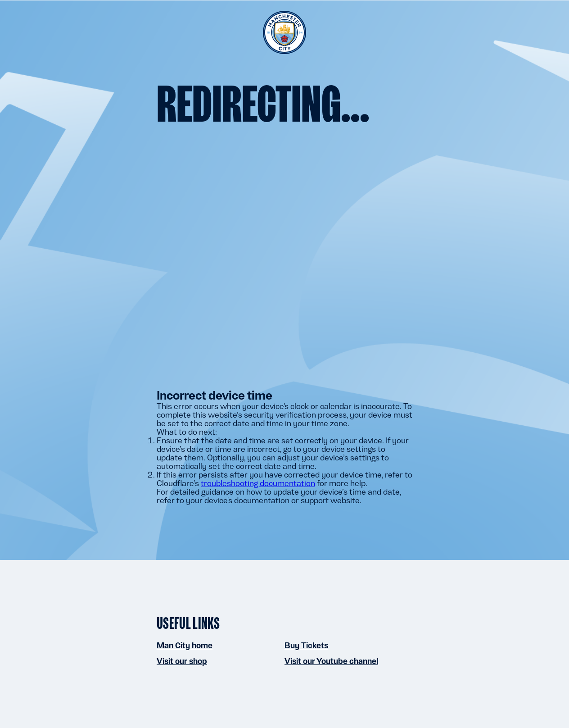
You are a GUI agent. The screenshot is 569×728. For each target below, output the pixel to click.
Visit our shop (182, 661)
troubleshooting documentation (258, 483)
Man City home (185, 645)
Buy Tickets (306, 645)
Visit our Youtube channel (331, 661)
